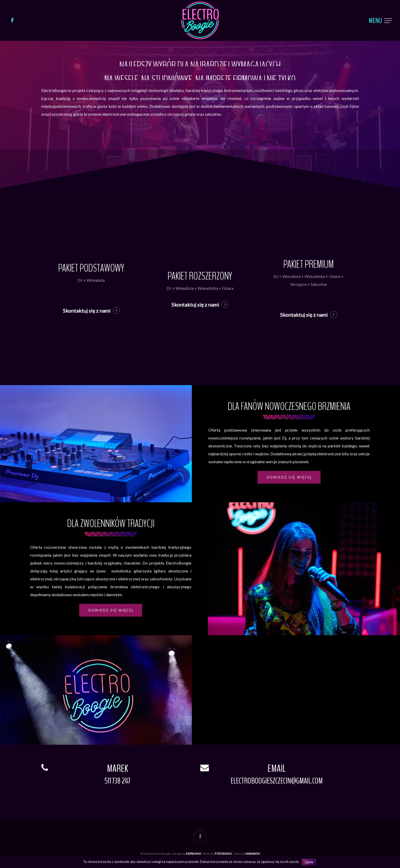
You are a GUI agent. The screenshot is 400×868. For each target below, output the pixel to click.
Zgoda (309, 862)
